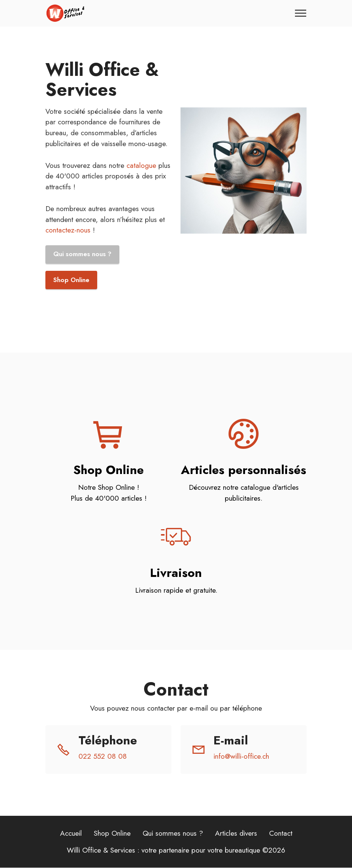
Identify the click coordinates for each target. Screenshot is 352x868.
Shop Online (71, 280)
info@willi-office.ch (241, 757)
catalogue (141, 165)
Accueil (71, 833)
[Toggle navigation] (301, 13)
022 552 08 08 (103, 757)
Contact (281, 833)
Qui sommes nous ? (82, 254)
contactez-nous (68, 230)
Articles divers (236, 833)
